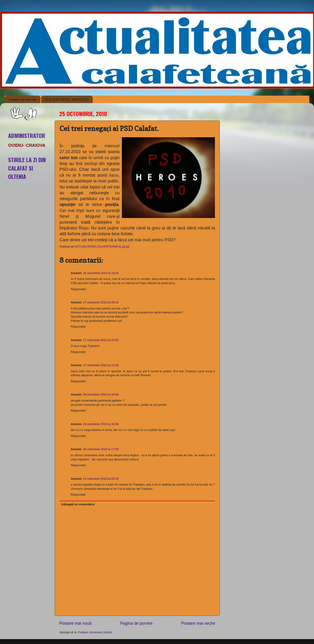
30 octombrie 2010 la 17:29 (101, 449)
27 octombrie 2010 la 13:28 (101, 365)
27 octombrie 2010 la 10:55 (101, 340)
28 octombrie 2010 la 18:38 (101, 424)
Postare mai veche (198, 623)
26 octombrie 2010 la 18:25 (101, 273)
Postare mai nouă (75, 623)
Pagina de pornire (23, 99)
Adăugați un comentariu (78, 504)
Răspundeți (78, 289)
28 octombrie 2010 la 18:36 (101, 395)
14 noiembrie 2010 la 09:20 (101, 479)
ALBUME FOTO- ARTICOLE (67, 99)
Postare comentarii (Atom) (95, 632)
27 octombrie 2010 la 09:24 (101, 302)
